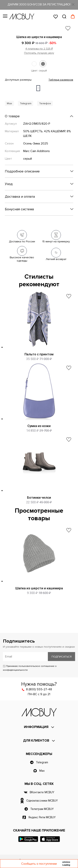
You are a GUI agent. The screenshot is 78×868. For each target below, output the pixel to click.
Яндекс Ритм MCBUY (42, 817)
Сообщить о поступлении (39, 864)
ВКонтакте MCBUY (42, 792)
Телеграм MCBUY (42, 809)
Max (9, 103)
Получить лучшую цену (39, 53)
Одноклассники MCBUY (42, 801)
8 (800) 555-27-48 (39, 689)
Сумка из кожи (39, 426)
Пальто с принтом (39, 354)
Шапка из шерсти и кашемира (39, 588)
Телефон (45, 103)
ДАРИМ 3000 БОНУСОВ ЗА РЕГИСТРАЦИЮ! (39, 4)
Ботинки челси (39, 497)
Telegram (26, 103)
